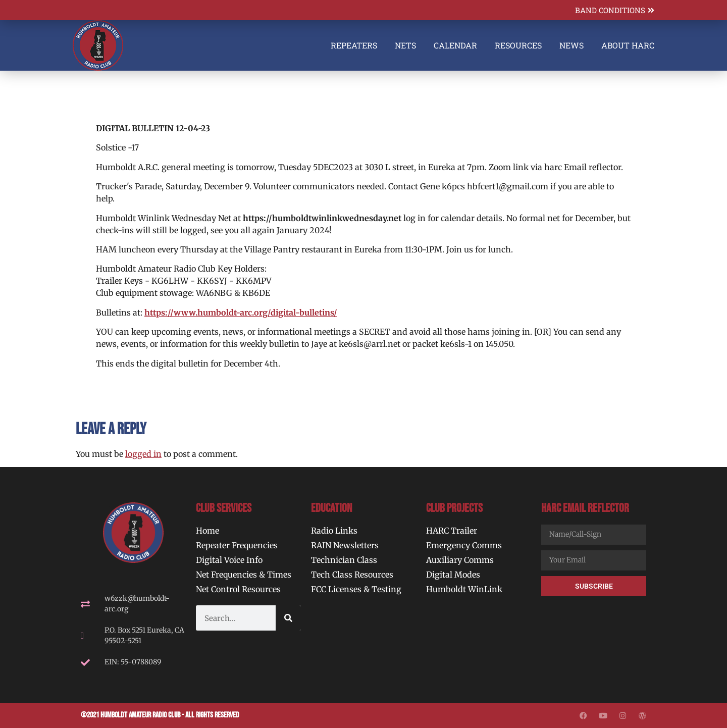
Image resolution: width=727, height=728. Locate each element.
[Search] (288, 618)
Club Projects (454, 508)
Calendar (455, 45)
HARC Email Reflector (585, 508)
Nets (405, 45)
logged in (143, 454)
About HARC (628, 45)
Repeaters (354, 45)
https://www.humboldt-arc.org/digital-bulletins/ (241, 313)
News (572, 45)
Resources (518, 45)
